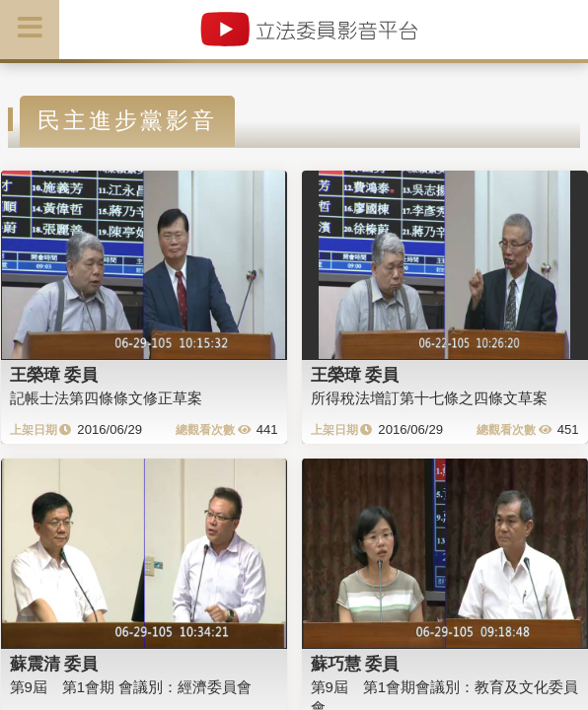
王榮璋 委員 (54, 375)
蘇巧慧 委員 (355, 664)
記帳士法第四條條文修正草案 (106, 398)
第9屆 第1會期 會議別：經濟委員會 (131, 687)
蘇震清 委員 (54, 664)
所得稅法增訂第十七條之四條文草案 (429, 398)
